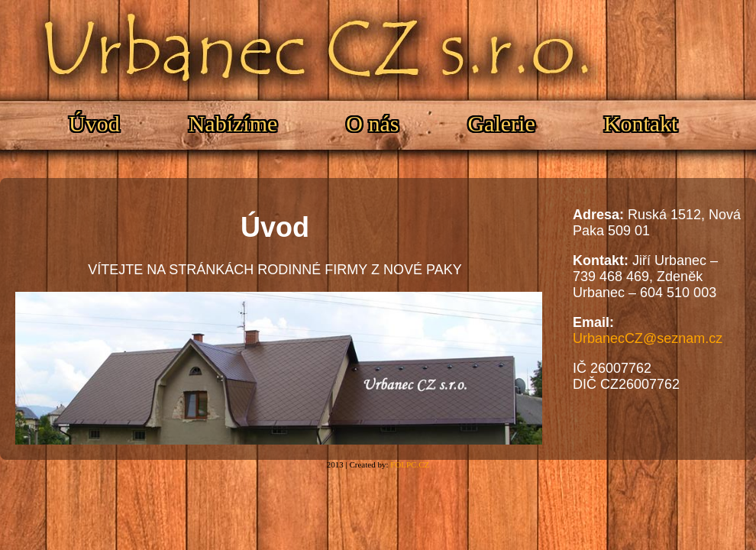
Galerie (501, 123)
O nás (372, 123)
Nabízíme (233, 123)
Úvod (94, 123)
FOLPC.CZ (410, 464)
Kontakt (641, 123)
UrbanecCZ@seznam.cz (648, 338)
